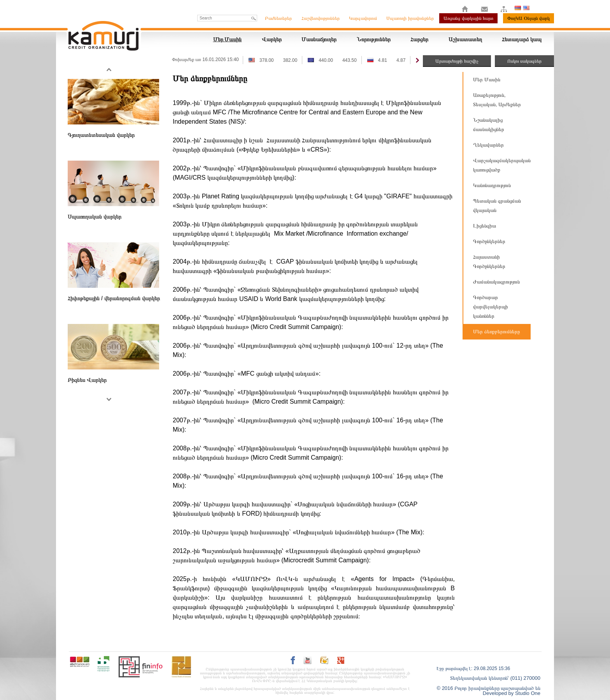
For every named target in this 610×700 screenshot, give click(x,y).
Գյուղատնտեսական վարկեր (101, 135)
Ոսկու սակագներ (524, 61)
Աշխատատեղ (465, 39)
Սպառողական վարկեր (95, 217)
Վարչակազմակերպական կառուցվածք (502, 165)
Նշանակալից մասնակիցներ (489, 125)
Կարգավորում (363, 18)
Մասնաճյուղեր (319, 39)
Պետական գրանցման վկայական (497, 206)
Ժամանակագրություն (496, 282)
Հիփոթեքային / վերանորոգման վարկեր (114, 298)
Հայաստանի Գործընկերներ (489, 262)
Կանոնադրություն (492, 185)
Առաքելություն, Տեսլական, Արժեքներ (497, 100)
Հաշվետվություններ (321, 18)
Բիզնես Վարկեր (87, 380)
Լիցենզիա (485, 226)
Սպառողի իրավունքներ (410, 18)
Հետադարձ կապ (522, 39)
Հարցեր (419, 39)
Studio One (528, 693)
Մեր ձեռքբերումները (496, 332)
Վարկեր (272, 39)
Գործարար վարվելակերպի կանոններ (491, 307)
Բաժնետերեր (278, 18)
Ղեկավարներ (488, 145)
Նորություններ (374, 39)
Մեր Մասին (228, 39)
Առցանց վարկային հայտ (468, 18)
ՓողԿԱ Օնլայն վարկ (528, 18)
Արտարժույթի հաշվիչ (457, 61)
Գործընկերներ (489, 241)
